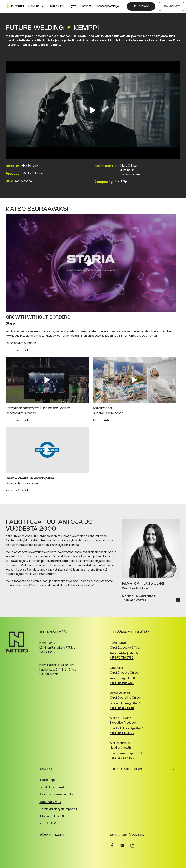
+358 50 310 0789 (122, 658)
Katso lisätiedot (17, 350)
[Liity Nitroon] (141, 6)
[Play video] (93, 110)
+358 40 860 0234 (122, 683)
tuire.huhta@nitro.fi (124, 653)
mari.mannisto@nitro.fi (126, 753)
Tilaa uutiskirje (52, 816)
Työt (73, 6)
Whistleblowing (50, 802)
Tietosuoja (47, 780)
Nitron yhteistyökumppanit (58, 809)
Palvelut (34, 6)
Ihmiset (87, 6)
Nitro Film (57, 6)
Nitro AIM (48, 823)
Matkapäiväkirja (108, 6)
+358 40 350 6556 (122, 708)
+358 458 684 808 (122, 758)
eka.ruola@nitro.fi (122, 678)
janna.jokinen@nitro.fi (125, 703)
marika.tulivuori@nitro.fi (139, 596)
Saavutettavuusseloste (56, 794)
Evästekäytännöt (52, 787)
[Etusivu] (15, 6)
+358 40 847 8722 (134, 600)
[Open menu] (42, 6)
